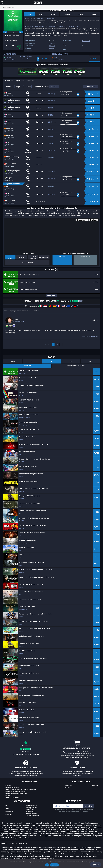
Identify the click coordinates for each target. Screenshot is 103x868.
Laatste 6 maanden (33, 258)
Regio (18, 87)
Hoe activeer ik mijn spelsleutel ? (16, 793)
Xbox (51, 51)
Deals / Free (30, 809)
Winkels (67, 787)
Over (41, 14)
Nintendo (8, 814)
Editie (53, 14)
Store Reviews (31, 811)
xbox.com (52, 43)
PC (6, 805)
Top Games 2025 (32, 813)
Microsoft (52, 46)
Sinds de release (10, 258)
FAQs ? (8, 795)
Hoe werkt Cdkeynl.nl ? (13, 787)
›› (61, 344)
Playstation (9, 811)
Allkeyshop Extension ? (13, 797)
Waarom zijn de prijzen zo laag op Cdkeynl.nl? (21, 790)
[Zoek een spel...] (51, 7)
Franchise (30, 81)
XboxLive (67, 14)
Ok (47, 865)
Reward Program (32, 805)
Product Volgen (27, 262)
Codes (54, 87)
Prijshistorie (20, 81)
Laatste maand (44, 257)
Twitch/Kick (68, 786)
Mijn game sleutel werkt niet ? (15, 791)
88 (70, 306)
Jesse (16, 319)
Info (29, 14)
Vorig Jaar (22, 257)
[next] (21, 32)
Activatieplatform (40, 87)
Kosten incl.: (90, 87)
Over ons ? (9, 786)
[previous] (5, 32)
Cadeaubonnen (31, 807)
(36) (70, 301)
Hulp (96, 865)
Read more (54, 865)
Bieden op (9, 81)
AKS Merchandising (32, 815)
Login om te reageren (90, 336)
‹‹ (45, 344)
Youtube (95, 786)
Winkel (9, 87)
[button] (30, 59)
